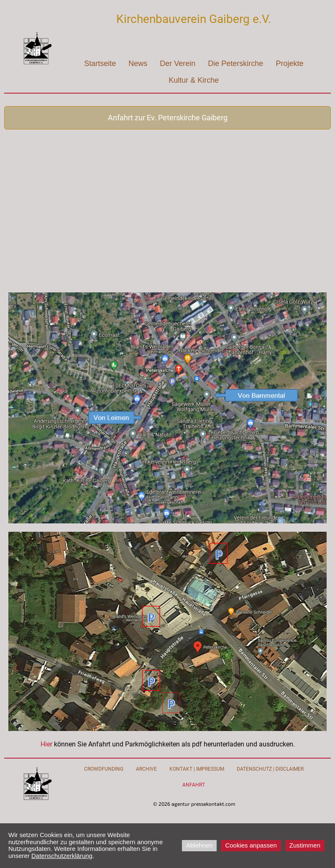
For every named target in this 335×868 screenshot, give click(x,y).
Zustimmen (305, 845)
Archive (146, 769)
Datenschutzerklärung (62, 856)
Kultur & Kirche (194, 80)
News (138, 63)
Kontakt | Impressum (197, 769)
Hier (47, 744)
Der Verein (178, 63)
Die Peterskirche (235, 63)
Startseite (100, 63)
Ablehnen (199, 845)
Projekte (289, 63)
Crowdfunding (104, 769)
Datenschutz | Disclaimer (270, 769)
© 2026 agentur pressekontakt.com (194, 804)
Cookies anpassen (251, 845)
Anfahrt (194, 785)
